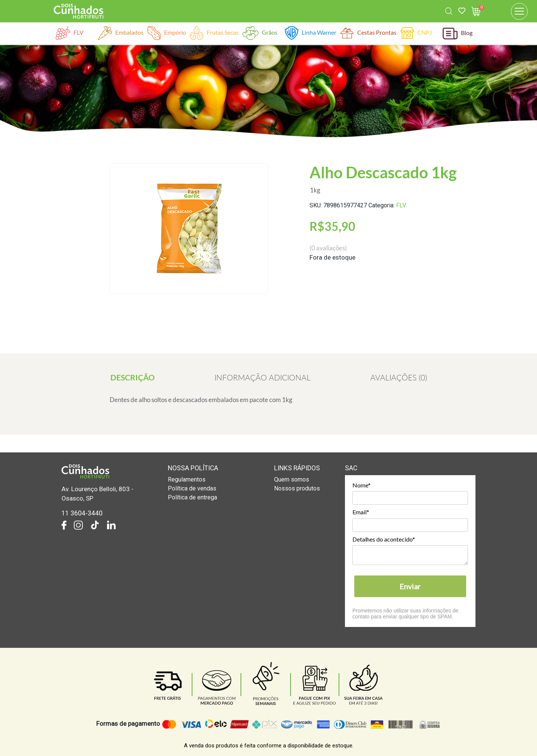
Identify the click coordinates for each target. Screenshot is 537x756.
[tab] (133, 377)
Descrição (133, 377)
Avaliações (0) (399, 377)
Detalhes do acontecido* (384, 539)
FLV (401, 205)
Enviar (410, 586)
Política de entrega (192, 497)
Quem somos (292, 479)
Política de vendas (192, 488)
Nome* (362, 485)
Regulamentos (187, 479)
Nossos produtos (297, 488)
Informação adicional (263, 377)
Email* (361, 512)
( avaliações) (328, 248)
